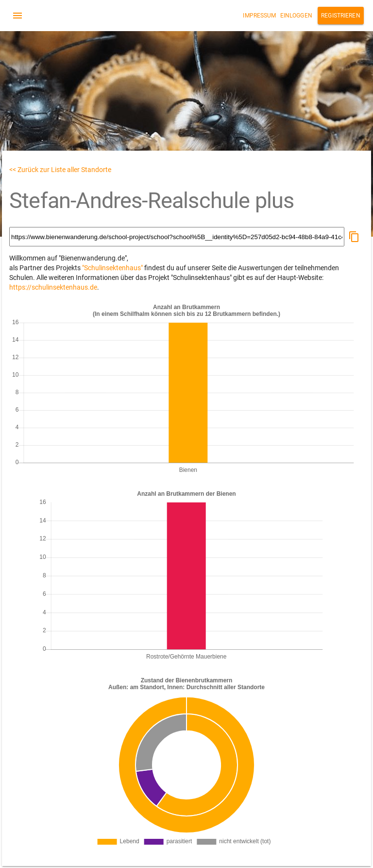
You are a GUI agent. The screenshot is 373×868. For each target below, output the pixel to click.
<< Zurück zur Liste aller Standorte (60, 170)
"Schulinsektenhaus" (112, 268)
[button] (354, 237)
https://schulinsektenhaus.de (53, 287)
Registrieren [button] (341, 16)
